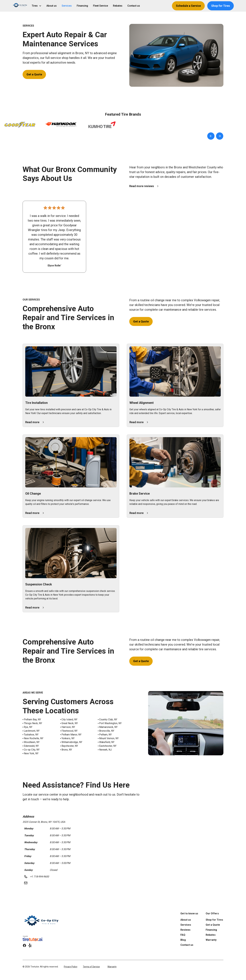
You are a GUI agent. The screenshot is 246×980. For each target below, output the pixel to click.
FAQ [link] (183, 935)
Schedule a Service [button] (188, 6)
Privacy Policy (71, 967)
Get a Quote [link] (213, 925)
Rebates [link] (118, 6)
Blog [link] (183, 940)
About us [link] (52, 6)
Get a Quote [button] (34, 74)
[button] (20, 6)
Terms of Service (91, 967)
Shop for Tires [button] (221, 6)
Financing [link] (82, 6)
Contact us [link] (134, 6)
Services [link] (67, 6)
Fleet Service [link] (100, 6)
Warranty (112, 967)
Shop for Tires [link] (214, 920)
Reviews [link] (185, 930)
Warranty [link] (211, 940)
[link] (42, 922)
